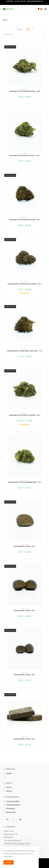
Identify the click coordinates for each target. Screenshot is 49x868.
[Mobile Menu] (45, 9)
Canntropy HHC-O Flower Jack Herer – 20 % (24, 155)
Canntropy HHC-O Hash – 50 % (24, 675)
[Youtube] (20, 819)
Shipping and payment (13, 805)
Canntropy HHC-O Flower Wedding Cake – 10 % (24, 482)
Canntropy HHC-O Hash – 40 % (24, 611)
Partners (9, 773)
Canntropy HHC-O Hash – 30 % (24, 546)
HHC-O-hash (25, 545)
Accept (9, 862)
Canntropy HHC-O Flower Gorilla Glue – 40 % (25, 91)
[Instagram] (14, 819)
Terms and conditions (13, 801)
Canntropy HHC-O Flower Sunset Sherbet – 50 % (24, 284)
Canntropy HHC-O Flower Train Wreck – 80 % (25, 415)
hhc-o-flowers (24, 89)
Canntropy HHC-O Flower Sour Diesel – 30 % (24, 220)
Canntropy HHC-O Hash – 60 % (24, 739)
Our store (9, 787)
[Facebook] (7, 819)
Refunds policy (11, 812)
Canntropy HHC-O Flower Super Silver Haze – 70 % (25, 351)
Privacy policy (11, 809)
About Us (9, 791)
